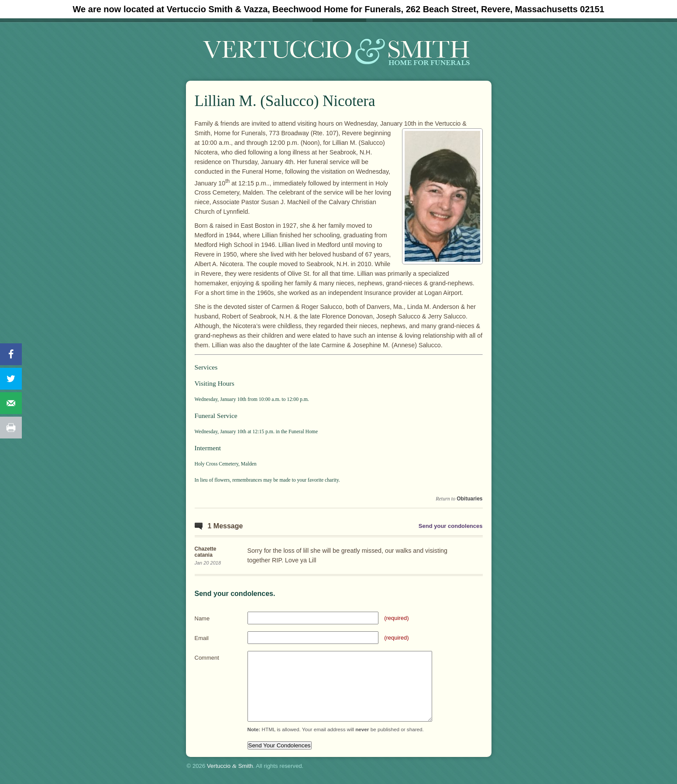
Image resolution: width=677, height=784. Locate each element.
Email (202, 638)
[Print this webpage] (11, 428)
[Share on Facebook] (11, 354)
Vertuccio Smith (230, 766)
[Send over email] (11, 403)
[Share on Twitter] (11, 379)
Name (202, 618)
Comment (207, 658)
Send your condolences (451, 526)
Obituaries (469, 499)
